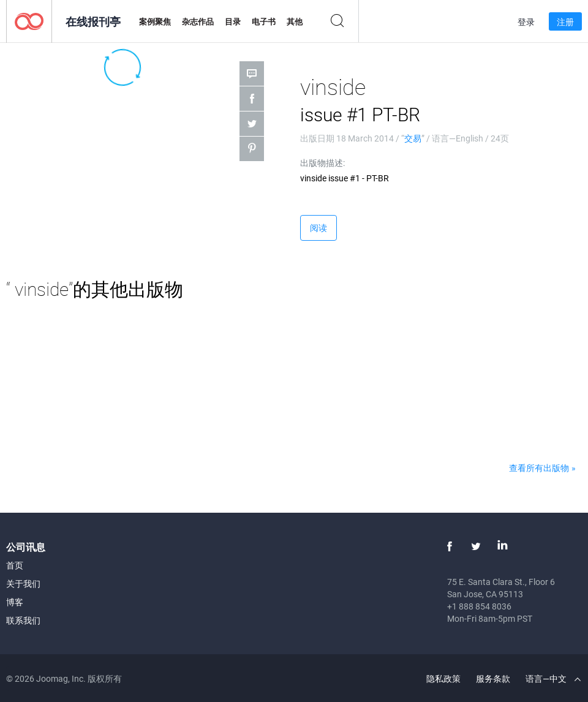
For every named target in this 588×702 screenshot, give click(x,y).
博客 (15, 602)
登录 (526, 22)
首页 (15, 565)
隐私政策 (443, 678)
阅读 (318, 228)
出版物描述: (322, 163)
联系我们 (23, 620)
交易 (413, 138)
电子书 (264, 21)
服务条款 (493, 678)
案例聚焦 (155, 21)
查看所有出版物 (539, 468)
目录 (233, 21)
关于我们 (23, 583)
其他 (295, 21)
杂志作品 (198, 21)
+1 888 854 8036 (479, 606)
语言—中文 (553, 678)
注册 (565, 22)
